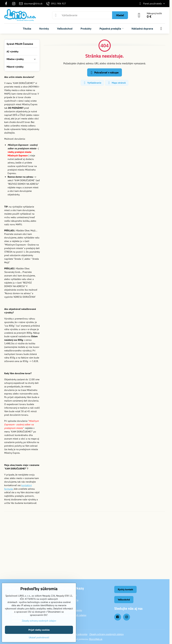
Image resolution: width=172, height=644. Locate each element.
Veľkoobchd (124, 600)
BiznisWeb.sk (96, 639)
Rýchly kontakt (125, 589)
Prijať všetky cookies (39, 630)
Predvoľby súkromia (77, 634)
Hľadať (120, 15)
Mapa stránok (117, 83)
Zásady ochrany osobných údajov (107, 634)
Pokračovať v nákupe (104, 73)
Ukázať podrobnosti (39, 637)
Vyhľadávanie (92, 83)
